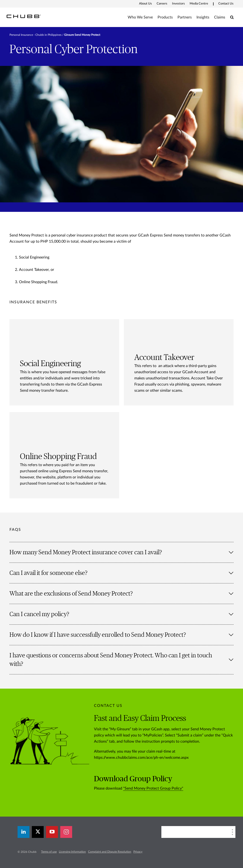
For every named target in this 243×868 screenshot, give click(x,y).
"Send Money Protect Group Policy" (153, 788)
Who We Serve (140, 17)
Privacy (138, 852)
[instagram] (66, 832)
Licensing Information (72, 852)
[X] (38, 832)
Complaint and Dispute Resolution (110, 852)
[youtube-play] (52, 832)
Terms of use (49, 852)
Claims (220, 17)
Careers (162, 4)
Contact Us (226, 4)
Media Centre (199, 4)
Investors (178, 4)
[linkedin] (23, 832)
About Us (145, 4)
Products (165, 17)
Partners (185, 17)
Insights (203, 17)
